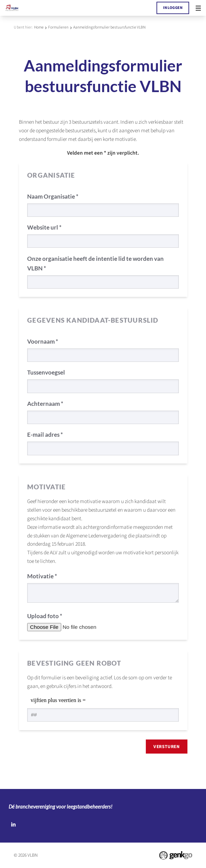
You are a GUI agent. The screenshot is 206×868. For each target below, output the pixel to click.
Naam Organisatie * (53, 196)
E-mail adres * (45, 435)
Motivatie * (42, 576)
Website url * (44, 227)
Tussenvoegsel (46, 372)
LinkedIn (13, 824)
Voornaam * (43, 341)
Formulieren (58, 27)
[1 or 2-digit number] (103, 715)
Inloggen (173, 8)
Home (39, 27)
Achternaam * (45, 404)
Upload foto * (45, 616)
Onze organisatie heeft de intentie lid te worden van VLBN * (95, 263)
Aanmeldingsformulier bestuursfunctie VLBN (109, 27)
